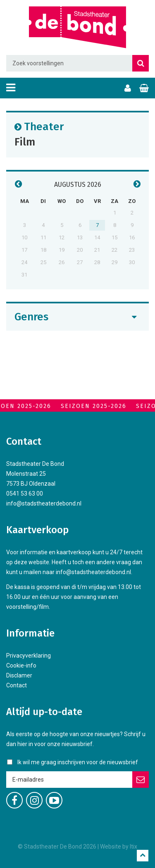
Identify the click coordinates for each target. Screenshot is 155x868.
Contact (17, 685)
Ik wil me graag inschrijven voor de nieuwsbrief (78, 762)
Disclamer (19, 675)
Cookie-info (21, 665)
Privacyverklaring (29, 656)
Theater (44, 126)
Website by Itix (119, 847)
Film (25, 142)
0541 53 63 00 (25, 494)
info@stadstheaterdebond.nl (44, 503)
